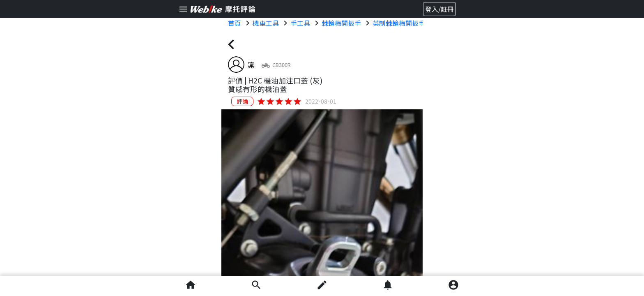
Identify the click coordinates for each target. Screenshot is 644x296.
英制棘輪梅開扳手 (399, 23)
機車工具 (266, 23)
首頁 (235, 23)
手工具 (300, 23)
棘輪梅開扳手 (341, 23)
